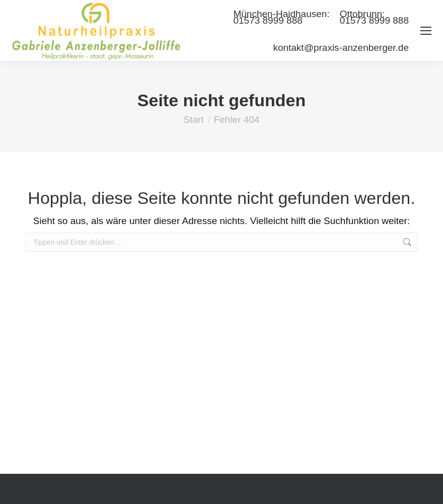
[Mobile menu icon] (426, 31)
